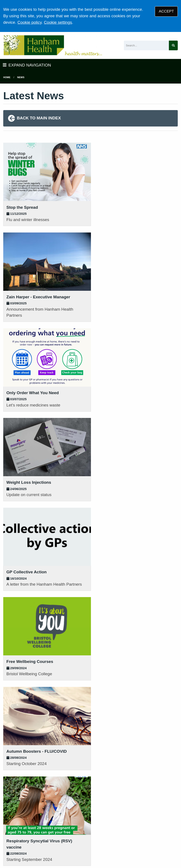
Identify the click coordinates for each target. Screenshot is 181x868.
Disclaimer (99, 837)
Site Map (161, 837)
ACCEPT (166, 11)
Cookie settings (58, 22)
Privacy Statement (71, 837)
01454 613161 (16, 769)
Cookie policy (29, 22)
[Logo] (53, 45)
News (21, 77)
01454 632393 (62, 770)
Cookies (143, 837)
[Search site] (173, 45)
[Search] (146, 45)
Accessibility (122, 837)
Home (7, 77)
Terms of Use (41, 837)
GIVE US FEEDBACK (158, 780)
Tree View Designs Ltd (25, 851)
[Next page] (75, 699)
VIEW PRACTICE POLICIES (113, 793)
